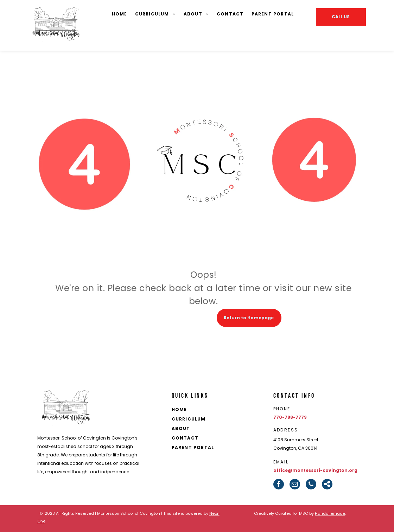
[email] (295, 484)
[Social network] (327, 484)
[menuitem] (120, 14)
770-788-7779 (290, 417)
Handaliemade (330, 513)
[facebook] (279, 484)
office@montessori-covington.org (315, 470)
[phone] (311, 484)
